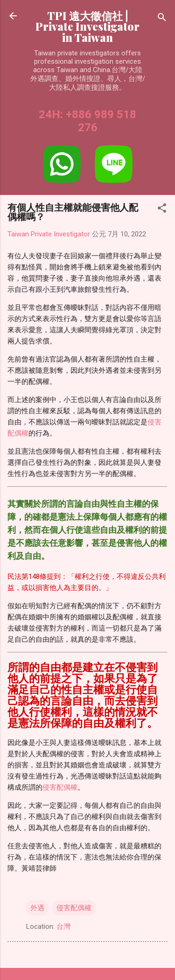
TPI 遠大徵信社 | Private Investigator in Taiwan (87, 27)
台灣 (63, 926)
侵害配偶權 (60, 787)
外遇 (37, 908)
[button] (162, 210)
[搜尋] (162, 19)
